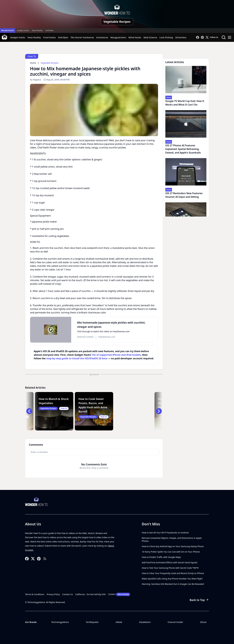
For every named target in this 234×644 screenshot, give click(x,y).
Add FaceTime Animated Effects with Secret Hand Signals (170, 562)
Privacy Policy (53, 594)
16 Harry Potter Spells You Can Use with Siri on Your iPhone (171, 552)
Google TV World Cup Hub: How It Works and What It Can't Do (185, 103)
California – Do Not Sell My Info (90, 594)
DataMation (145, 622)
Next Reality (37, 30)
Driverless (181, 37)
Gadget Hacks (23, 30)
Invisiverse (102, 37)
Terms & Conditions (35, 594)
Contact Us (68, 594)
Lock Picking (166, 37)
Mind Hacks (135, 37)
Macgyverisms (118, 37)
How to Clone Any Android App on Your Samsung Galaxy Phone (173, 546)
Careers (119, 594)
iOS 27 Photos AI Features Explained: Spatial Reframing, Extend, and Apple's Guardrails (183, 149)
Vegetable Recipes (117, 22)
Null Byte (49, 30)
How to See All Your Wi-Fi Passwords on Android (165, 533)
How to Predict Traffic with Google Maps (161, 557)
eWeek (119, 622)
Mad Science (150, 37)
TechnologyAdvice (60, 622)
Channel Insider (175, 622)
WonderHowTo (8, 30)
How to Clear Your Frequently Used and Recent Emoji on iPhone (173, 573)
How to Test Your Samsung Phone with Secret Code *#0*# (170, 568)
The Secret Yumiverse (82, 37)
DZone (203, 622)
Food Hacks (50, 37)
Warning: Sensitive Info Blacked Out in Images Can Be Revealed (173, 584)
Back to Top (199, 600)
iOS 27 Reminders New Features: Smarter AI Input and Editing (184, 195)
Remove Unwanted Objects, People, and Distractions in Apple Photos (172, 539)
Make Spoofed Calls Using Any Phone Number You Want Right (172, 579)
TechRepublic (92, 622)
